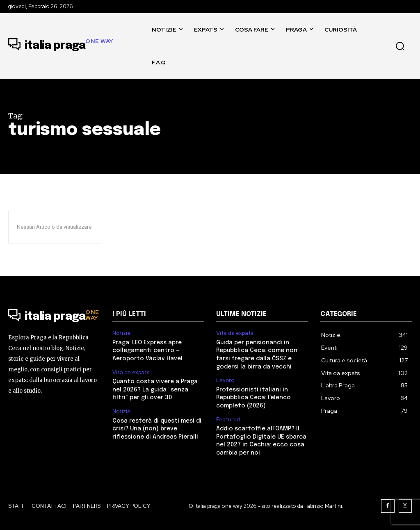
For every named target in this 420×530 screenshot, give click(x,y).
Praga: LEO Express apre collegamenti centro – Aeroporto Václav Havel (147, 351)
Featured (228, 420)
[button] (400, 46)
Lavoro (225, 380)
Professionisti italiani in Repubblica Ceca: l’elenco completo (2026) (253, 398)
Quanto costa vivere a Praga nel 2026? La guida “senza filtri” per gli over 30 (155, 390)
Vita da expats (131, 373)
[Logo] (61, 46)
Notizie (121, 333)
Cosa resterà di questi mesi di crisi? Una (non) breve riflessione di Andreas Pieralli (157, 429)
